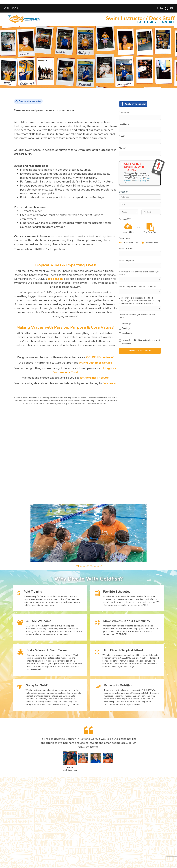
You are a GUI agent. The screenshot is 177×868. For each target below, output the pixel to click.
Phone (122, 148)
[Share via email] (172, 8)
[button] (76, 566)
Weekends (125, 333)
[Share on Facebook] (157, 8)
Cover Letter (125, 238)
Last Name (124, 124)
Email (122, 136)
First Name (124, 112)
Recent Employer (127, 261)
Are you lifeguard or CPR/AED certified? (137, 287)
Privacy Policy (141, 181)
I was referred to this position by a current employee (139, 342)
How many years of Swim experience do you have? (139, 273)
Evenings (125, 328)
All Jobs (11, 8)
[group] (88, 533)
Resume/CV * (125, 219)
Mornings (125, 324)
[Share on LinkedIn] (161, 8)
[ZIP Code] (151, 212)
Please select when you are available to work (137, 316)
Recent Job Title (126, 249)
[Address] (140, 197)
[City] (140, 205)
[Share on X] (166, 8)
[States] (129, 212)
